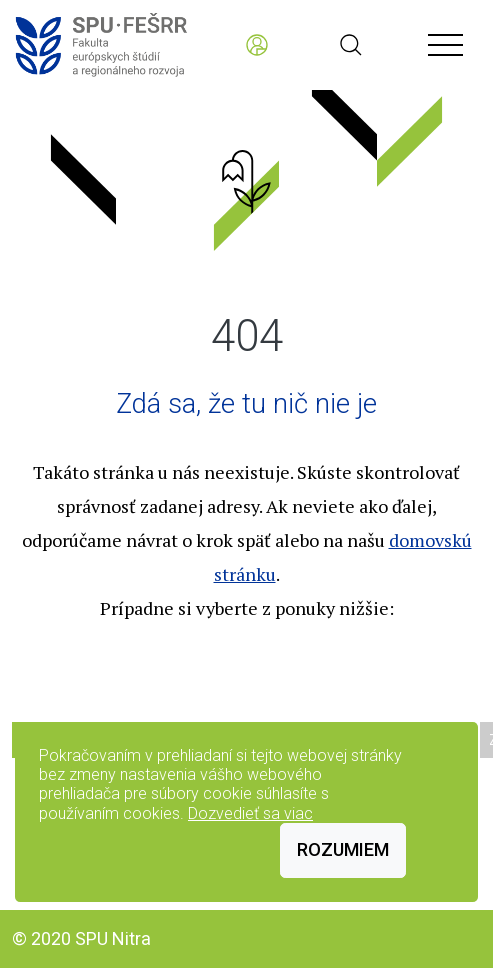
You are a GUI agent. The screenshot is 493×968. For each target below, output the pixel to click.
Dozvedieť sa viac (250, 813)
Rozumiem (343, 849)
